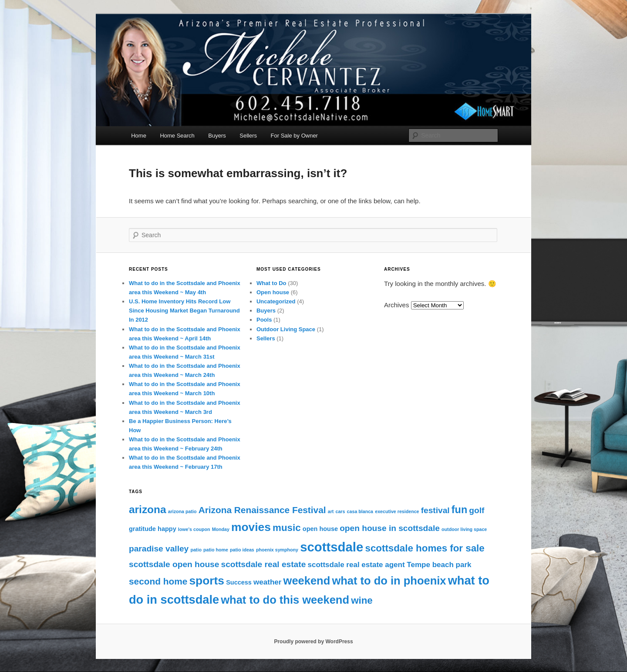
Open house (273, 292)
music (287, 528)
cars (340, 511)
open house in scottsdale (390, 528)
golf (477, 510)
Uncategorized (276, 301)
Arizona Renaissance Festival (262, 510)
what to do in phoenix (389, 581)
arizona (148, 509)
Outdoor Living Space (286, 329)
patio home (216, 550)
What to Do (271, 283)
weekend (307, 581)
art (331, 511)
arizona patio (182, 511)
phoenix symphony (277, 550)
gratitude (142, 529)
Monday (221, 529)
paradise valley (159, 549)
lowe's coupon (194, 529)
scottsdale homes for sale (425, 548)
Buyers (217, 136)
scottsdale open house (174, 564)
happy (167, 529)
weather (267, 582)
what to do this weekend (285, 600)
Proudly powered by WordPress (313, 642)
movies (251, 527)
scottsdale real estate (264, 564)
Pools (264, 320)
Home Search (177, 136)
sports (207, 581)
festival (435, 510)
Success (239, 582)
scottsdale (332, 547)
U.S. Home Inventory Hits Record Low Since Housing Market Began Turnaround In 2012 (184, 311)
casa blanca (360, 511)
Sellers (248, 136)
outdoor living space (464, 529)
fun (459, 510)
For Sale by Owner (294, 136)
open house (320, 529)
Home (139, 136)
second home (158, 581)
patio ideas (242, 550)
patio (196, 550)
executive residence (397, 511)
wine (362, 600)
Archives (397, 305)
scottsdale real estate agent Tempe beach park (389, 565)
